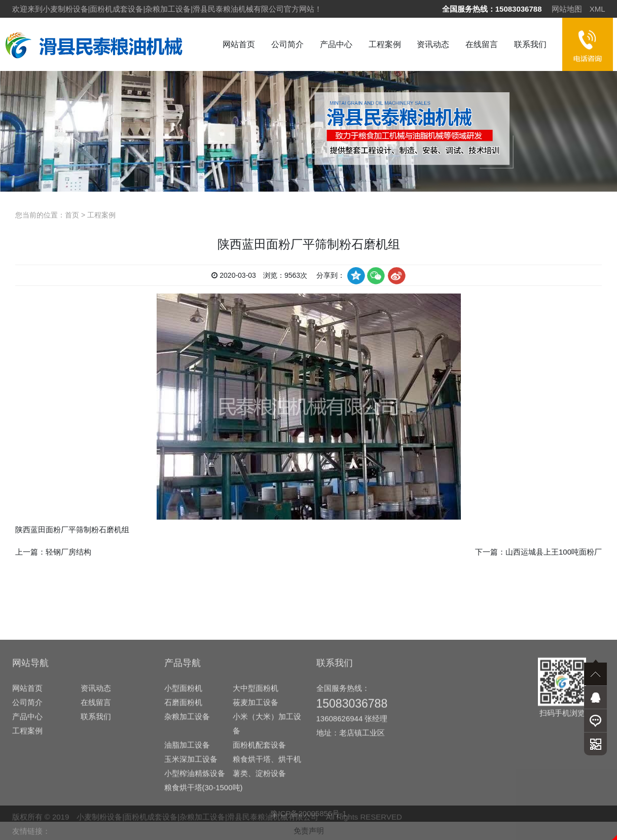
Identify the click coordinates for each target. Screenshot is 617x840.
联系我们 (530, 44)
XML (597, 9)
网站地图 (567, 9)
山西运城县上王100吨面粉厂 (554, 552)
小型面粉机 (183, 798)
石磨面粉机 (183, 812)
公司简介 (287, 44)
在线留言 (482, 44)
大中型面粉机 (256, 798)
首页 (72, 215)
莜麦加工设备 (256, 812)
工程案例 (385, 44)
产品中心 (336, 44)
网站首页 (239, 44)
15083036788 (519, 9)
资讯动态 (433, 44)
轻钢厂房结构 (68, 552)
